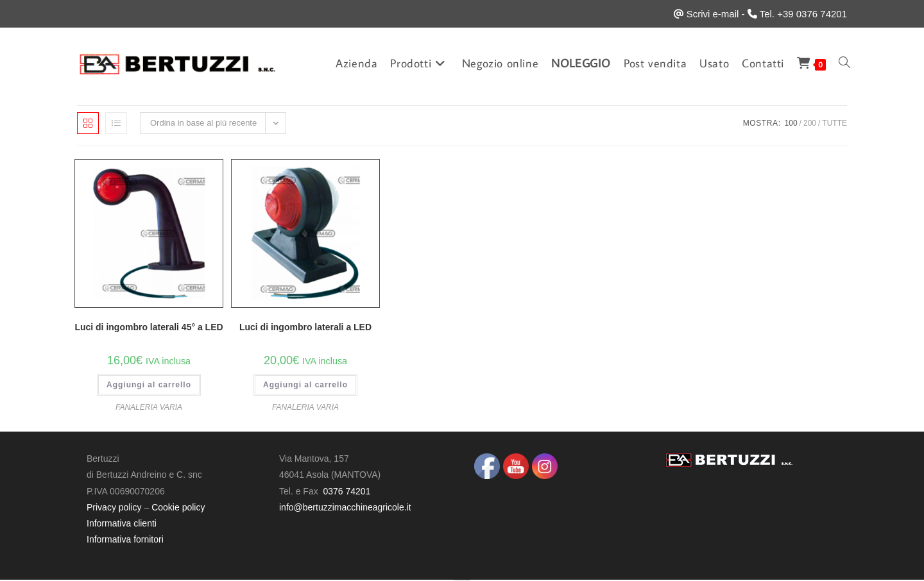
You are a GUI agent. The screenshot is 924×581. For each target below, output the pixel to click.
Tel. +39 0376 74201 (803, 14)
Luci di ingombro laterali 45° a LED (149, 327)
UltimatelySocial (468, 580)
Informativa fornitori (125, 539)
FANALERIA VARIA (149, 407)
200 (810, 123)
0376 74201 (346, 491)
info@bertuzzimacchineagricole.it (345, 507)
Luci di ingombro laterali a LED (305, 327)
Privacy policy (114, 507)
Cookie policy (178, 507)
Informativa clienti (122, 523)
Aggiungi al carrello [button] (149, 385)
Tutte (834, 123)
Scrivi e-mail (713, 14)
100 (791, 123)
